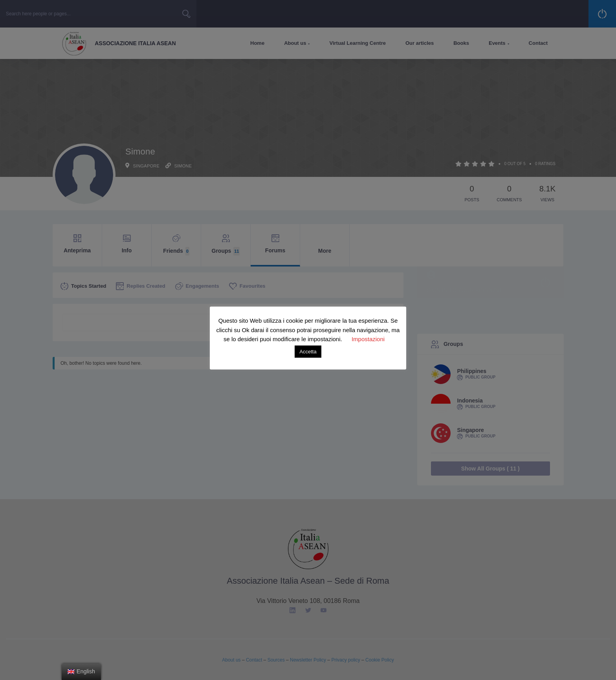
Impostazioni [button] (368, 339)
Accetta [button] (308, 352)
